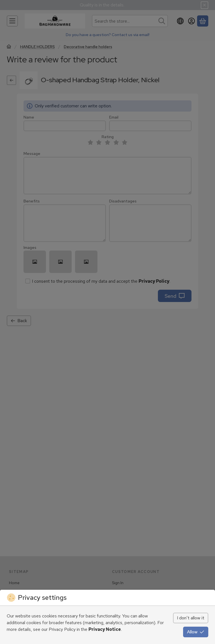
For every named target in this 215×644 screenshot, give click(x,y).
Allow (196, 632)
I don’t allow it (191, 618)
